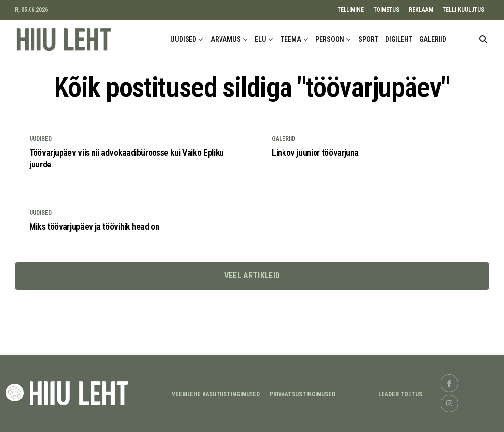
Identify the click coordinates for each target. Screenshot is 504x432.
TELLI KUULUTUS (464, 10)
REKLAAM (421, 10)
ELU (261, 39)
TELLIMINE (351, 10)
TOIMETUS (386, 10)
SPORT (368, 39)
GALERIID (433, 39)
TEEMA (291, 39)
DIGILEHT (399, 39)
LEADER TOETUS (400, 394)
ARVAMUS (226, 39)
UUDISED (183, 39)
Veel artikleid (252, 276)
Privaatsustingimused (302, 394)
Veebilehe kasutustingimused (216, 394)
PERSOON (330, 39)
